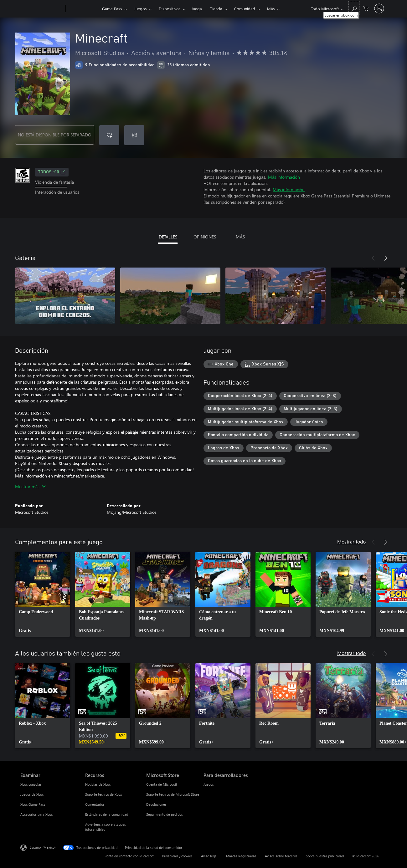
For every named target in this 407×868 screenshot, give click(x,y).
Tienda (216, 9)
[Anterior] (373, 258)
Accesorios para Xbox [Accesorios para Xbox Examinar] (36, 814)
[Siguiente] (386, 258)
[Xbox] (83, 9)
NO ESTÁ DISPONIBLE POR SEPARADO (55, 135)
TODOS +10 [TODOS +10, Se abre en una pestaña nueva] (52, 172)
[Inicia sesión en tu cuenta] (379, 8)
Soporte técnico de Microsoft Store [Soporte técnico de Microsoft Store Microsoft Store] (173, 794)
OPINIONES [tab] (205, 237)
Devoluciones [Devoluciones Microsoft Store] (156, 804)
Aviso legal (209, 856)
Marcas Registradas (241, 856)
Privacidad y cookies (177, 856)
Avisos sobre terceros (281, 856)
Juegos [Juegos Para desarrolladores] (209, 784)
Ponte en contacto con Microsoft (129, 856)
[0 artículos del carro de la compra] (366, 8)
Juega (197, 9)
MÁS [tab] (240, 237)
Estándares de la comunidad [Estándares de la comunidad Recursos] (107, 814)
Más (271, 9)
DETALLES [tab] (168, 237)
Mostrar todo (351, 541)
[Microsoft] (42, 9)
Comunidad (245, 9)
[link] (43, 594)
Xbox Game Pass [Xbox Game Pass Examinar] (33, 804)
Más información (284, 177)
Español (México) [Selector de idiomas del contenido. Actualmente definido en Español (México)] (43, 847)
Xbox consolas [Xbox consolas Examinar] (31, 784)
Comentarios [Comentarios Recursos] (95, 804)
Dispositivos (170, 9)
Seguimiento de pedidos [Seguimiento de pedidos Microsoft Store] (165, 814)
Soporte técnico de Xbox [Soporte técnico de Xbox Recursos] (103, 794)
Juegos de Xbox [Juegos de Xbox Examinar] (32, 794)
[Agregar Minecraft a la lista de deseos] (109, 135)
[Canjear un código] (134, 135)
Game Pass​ (112, 9)
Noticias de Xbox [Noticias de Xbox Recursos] (98, 784)
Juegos (140, 9)
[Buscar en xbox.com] (354, 8)
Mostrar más (30, 486)
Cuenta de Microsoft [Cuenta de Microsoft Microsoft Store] (162, 784)
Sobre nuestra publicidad (325, 856)
